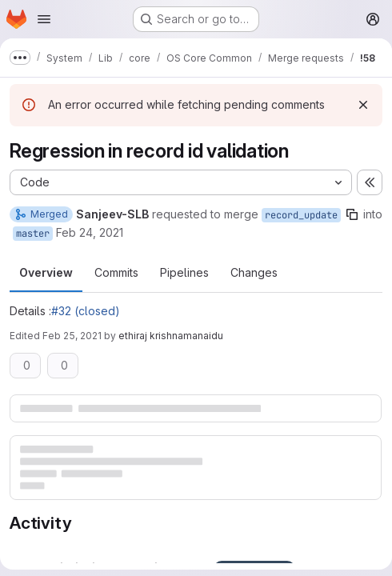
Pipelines (184, 272)
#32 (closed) (86, 311)
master (33, 234)
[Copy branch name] (352, 214)
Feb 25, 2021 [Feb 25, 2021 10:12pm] (72, 336)
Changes (254, 272)
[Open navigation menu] (44, 19)
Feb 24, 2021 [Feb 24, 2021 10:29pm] (90, 232)
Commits (116, 272)
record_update (301, 215)
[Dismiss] (363, 105)
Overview (46, 272)
